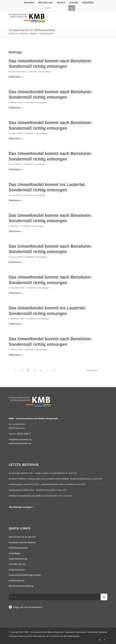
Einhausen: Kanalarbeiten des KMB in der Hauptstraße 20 (34, 496)
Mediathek (88, 3)
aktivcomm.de (39, 636)
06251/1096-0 (24, 434)
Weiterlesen (16, 77)
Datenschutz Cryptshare (97, 632)
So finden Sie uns (17, 564)
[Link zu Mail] (100, 640)
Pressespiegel (44, 72)
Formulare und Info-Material (22, 542)
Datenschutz (81, 632)
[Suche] (59, 8)
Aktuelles (29, 3)
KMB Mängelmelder (18, 548)
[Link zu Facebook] (105, 640)
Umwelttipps (15, 553)
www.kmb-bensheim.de (20, 443)
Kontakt (74, 3)
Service (61, 3)
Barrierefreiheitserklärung (21, 586)
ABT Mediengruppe (72, 636)
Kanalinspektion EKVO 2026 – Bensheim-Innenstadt (32, 490)
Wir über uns (45, 3)
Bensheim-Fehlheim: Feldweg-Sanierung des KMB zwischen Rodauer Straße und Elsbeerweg (49, 479)
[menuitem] (29, 3)
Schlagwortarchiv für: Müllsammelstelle (32, 30)
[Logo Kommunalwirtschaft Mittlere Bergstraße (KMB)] (48, 19)
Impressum (70, 632)
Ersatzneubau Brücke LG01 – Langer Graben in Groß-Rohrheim (37, 473)
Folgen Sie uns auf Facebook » (28, 607)
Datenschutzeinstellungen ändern (25, 575)
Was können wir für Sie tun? (22, 537)
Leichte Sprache (17, 581)
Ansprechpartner (17, 570)
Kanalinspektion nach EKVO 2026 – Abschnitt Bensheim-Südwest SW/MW (41, 484)
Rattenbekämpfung (18, 559)
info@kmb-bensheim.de (20, 439)
